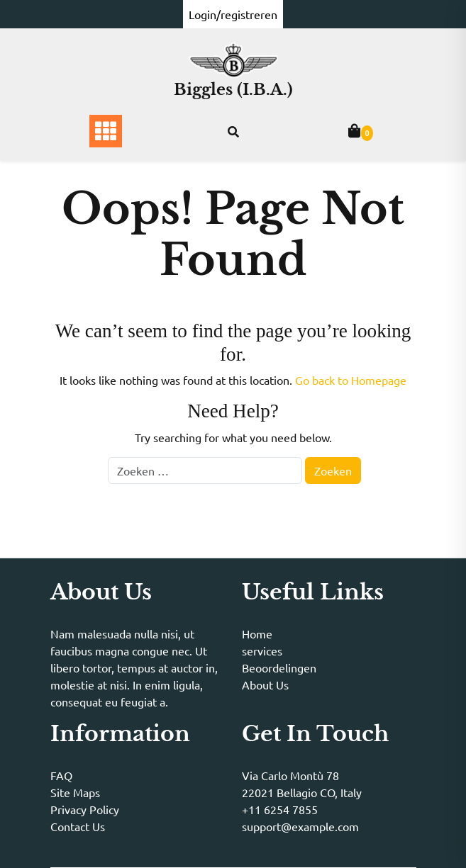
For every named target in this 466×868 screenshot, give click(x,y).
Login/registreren (233, 14)
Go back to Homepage (351, 380)
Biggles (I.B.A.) (233, 90)
